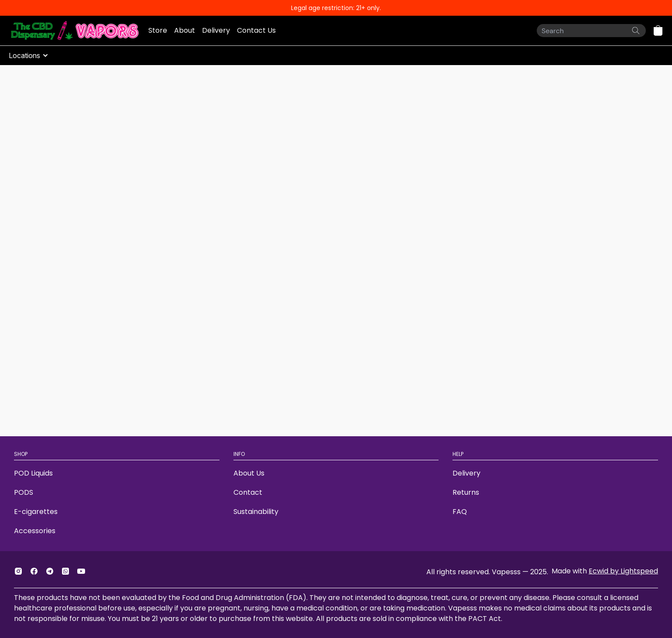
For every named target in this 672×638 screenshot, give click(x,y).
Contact (248, 492)
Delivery (216, 30)
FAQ (460, 512)
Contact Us (256, 30)
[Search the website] (636, 31)
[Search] (591, 31)
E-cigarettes (36, 512)
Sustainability (256, 512)
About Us (249, 473)
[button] (658, 31)
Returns (466, 492)
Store (158, 30)
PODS (24, 492)
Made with (605, 571)
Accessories (35, 531)
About (185, 30)
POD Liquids (33, 473)
